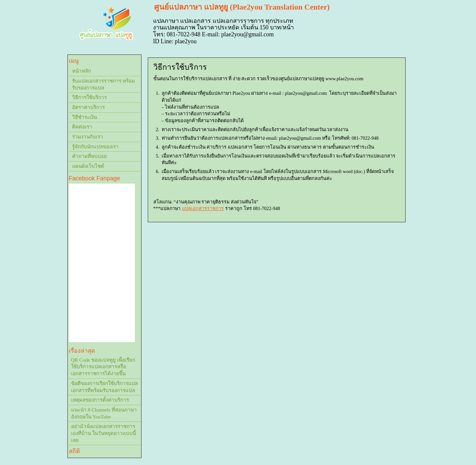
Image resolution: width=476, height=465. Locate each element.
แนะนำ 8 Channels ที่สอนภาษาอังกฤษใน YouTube (104, 413)
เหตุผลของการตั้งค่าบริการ (100, 400)
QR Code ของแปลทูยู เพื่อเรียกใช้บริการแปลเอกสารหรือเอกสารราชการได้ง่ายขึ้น (103, 367)
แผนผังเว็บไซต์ (88, 166)
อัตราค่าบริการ (88, 107)
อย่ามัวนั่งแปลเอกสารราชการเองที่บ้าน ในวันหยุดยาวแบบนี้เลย (103, 433)
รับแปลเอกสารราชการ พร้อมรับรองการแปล (103, 84)
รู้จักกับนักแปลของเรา (95, 146)
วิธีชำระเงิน (84, 117)
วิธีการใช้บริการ (89, 97)
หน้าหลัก (81, 71)
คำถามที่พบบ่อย (89, 156)
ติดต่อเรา (82, 127)
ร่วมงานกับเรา (88, 137)
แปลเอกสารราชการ (203, 208)
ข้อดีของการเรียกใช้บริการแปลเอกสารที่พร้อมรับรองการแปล (104, 387)
